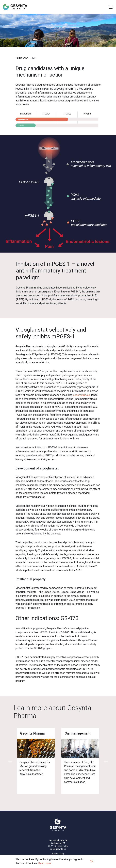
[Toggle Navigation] (111, 7)
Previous (10, 761)
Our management (78, 733)
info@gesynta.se (58, 849)
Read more (45, 863)
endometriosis (82, 395)
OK (91, 861)
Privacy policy (58, 854)
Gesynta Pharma (32, 733)
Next (106, 761)
